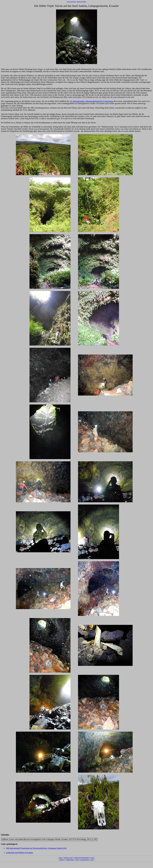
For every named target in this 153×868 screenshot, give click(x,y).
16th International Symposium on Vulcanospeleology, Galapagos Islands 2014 (36, 848)
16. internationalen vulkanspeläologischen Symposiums (91, 101)
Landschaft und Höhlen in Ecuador (19, 853)
